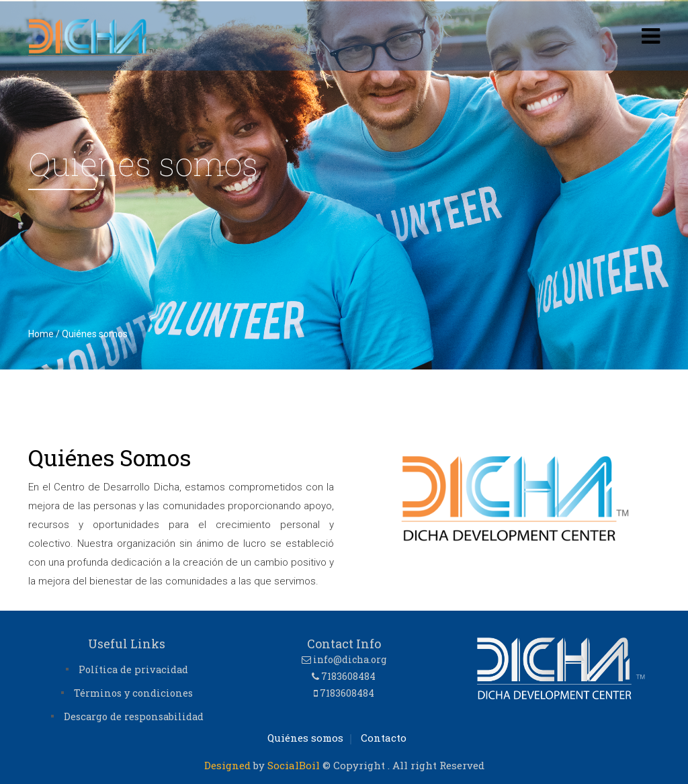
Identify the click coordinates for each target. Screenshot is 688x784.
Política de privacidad (133, 669)
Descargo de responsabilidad (134, 716)
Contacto (384, 738)
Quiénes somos (305, 738)
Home (41, 334)
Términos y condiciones (133, 693)
